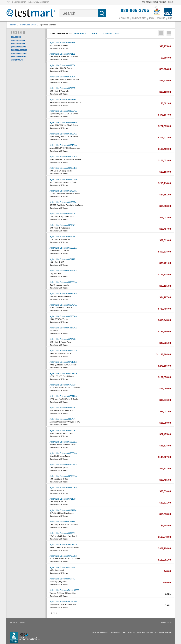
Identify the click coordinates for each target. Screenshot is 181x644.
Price (94, 34)
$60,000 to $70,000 (18, 40)
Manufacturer (111, 34)
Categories (124, 18)
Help (170, 18)
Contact (23, 622)
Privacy (13, 622)
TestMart (13, 25)
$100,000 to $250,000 (19, 50)
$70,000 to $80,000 (18, 44)
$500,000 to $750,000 (19, 57)
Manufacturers (139, 18)
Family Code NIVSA (28, 25)
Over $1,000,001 (17, 60)
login (152, 18)
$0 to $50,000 (16, 37)
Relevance (80, 34)
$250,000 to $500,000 (19, 53)
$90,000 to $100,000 (19, 47)
